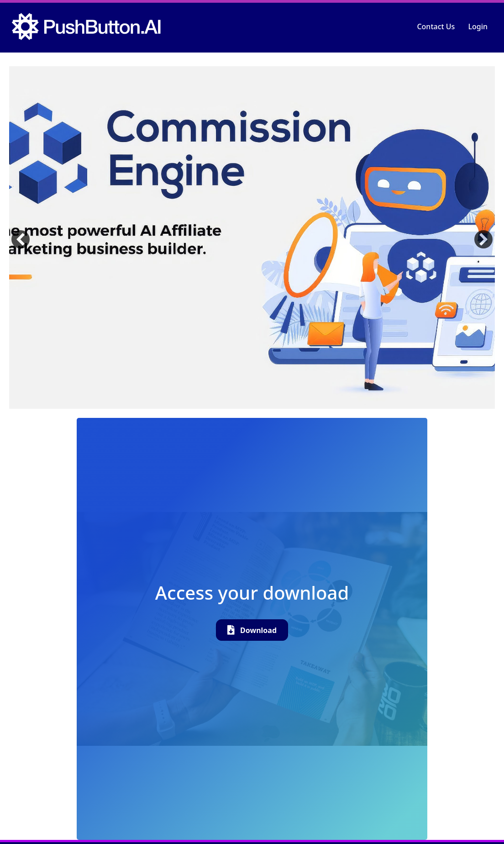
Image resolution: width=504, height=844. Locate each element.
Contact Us (436, 26)
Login (478, 26)
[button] (21, 239)
